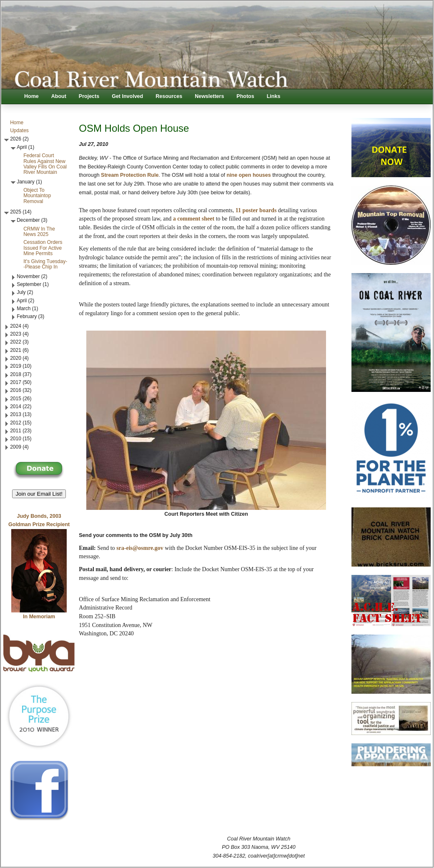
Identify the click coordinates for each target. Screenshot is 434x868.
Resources (169, 96)
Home (31, 96)
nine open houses (248, 175)
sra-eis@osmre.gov (140, 548)
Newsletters (209, 96)
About (59, 96)
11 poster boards (256, 210)
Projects (89, 96)
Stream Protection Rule (130, 175)
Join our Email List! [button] (39, 494)
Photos (245, 96)
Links (274, 96)
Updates (19, 130)
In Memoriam (39, 617)
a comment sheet (194, 219)
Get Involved (127, 96)
